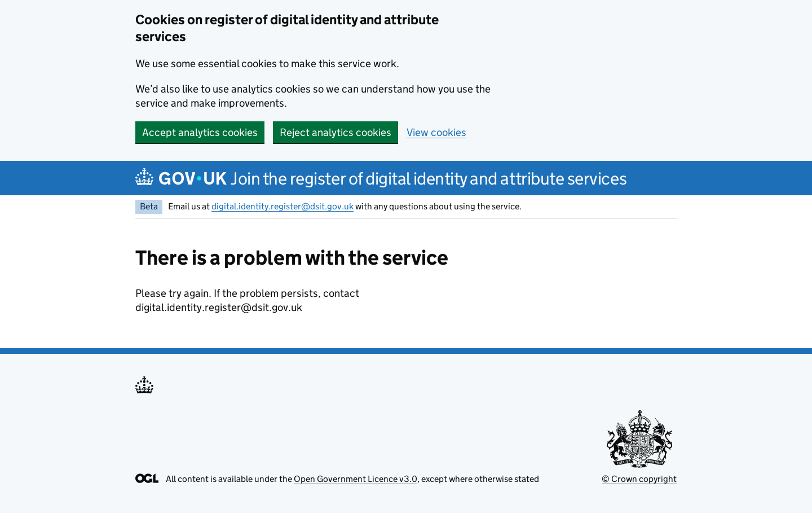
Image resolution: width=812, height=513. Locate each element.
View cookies (436, 132)
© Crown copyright (639, 479)
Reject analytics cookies (336, 132)
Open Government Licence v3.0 (356, 479)
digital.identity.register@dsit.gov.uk (283, 206)
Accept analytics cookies (200, 132)
